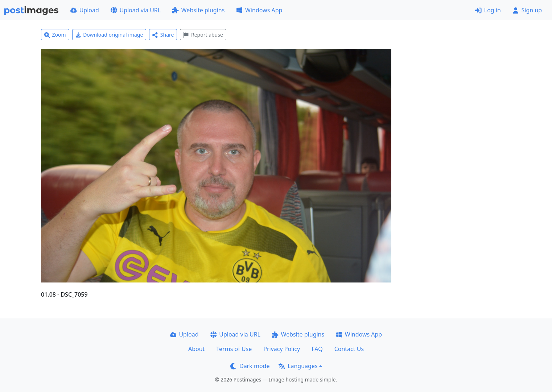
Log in (488, 10)
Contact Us (349, 349)
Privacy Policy (282, 349)
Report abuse (203, 35)
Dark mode (250, 366)
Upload (85, 10)
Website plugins (198, 10)
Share (163, 35)
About (196, 349)
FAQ (317, 349)
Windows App (259, 10)
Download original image (109, 35)
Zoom (55, 35)
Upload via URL (136, 10)
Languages (298, 366)
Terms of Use (234, 349)
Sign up (527, 10)
